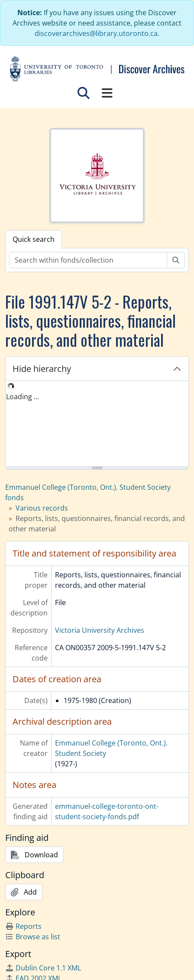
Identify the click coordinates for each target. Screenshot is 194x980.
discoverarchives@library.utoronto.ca (96, 33)
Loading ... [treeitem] (23, 397)
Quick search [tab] (34, 239)
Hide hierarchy (42, 369)
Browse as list (33, 937)
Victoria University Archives (100, 630)
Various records (42, 508)
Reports (23, 926)
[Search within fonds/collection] (88, 260)
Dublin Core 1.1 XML (43, 968)
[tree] (97, 424)
